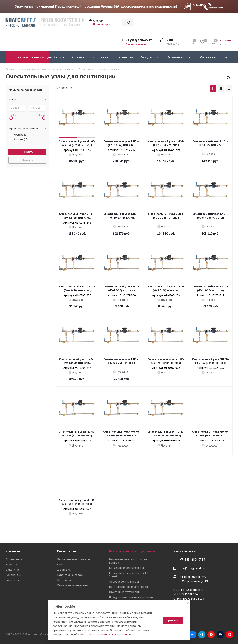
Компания (13, 551)
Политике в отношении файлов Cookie (105, 634)
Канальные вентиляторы (126, 568)
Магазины (64, 580)
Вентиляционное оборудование (132, 551)
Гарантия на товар (70, 575)
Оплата (62, 564)
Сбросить (27, 160)
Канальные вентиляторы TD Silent (129, 575)
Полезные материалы (73, 585)
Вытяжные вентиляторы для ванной (129, 561)
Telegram (202, 635)
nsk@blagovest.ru (192, 568)
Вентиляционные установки (128, 587)
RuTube (220, 635)
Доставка (64, 570)
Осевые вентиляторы (124, 582)
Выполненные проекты (74, 559)
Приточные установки (124, 592)
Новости (11, 564)
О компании (14, 559)
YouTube (211, 635)
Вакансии (12, 570)
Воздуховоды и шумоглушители (131, 597)
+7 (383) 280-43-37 (139, 40)
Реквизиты (13, 575)
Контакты (12, 580)
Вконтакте (192, 635)
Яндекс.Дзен (230, 635)
